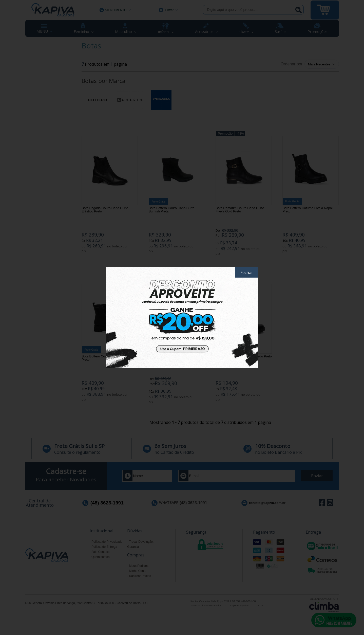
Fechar (247, 273)
